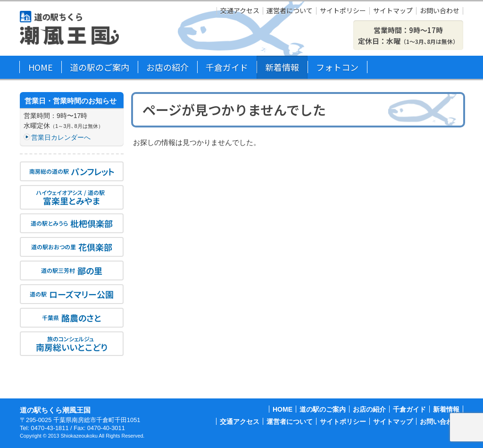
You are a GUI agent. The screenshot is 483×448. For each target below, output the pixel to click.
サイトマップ (393, 11)
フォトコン (337, 67)
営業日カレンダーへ (61, 137)
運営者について (290, 11)
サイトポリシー (343, 11)
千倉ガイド (227, 67)
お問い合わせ (440, 11)
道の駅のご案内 (100, 67)
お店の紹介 (167, 67)
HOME (41, 67)
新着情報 (282, 67)
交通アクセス (240, 11)
